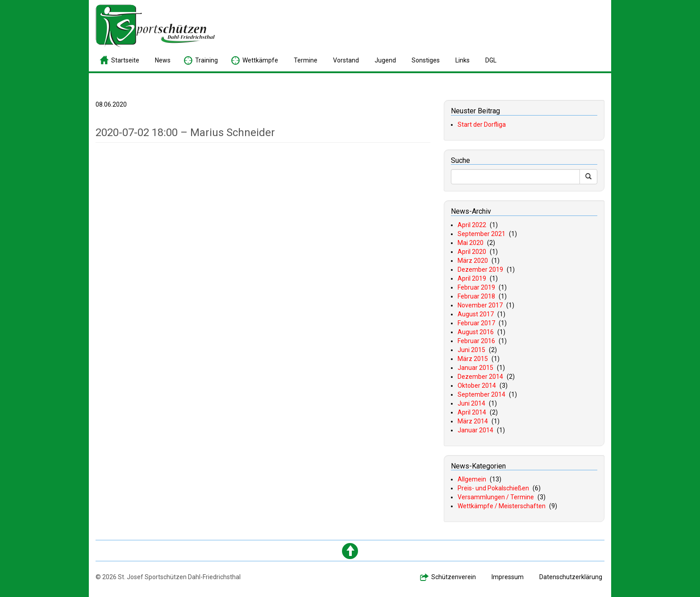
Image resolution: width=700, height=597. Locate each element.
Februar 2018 (476, 296)
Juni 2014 (471, 403)
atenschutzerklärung (571, 577)
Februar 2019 (476, 287)
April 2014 (472, 412)
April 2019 (472, 278)
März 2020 (473, 261)
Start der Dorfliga (482, 124)
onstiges (426, 60)
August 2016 (476, 332)
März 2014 (473, 421)
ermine (306, 60)
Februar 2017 (476, 323)
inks (462, 60)
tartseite (125, 60)
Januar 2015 (475, 368)
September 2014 (481, 394)
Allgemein (472, 479)
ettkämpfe (260, 60)
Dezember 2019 (480, 269)
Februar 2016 (476, 341)
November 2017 (480, 305)
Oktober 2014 (477, 386)
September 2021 (481, 234)
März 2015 (473, 359)
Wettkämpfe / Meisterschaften (502, 506)
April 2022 (472, 225)
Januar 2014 (475, 430)
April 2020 (472, 252)
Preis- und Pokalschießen (493, 488)
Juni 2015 (471, 350)
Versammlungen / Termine (496, 497)
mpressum (508, 577)
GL (491, 60)
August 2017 (476, 314)
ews (163, 60)
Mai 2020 (471, 243)
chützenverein (454, 577)
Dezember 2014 (480, 377)
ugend (385, 60)
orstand (346, 60)
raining (206, 60)
